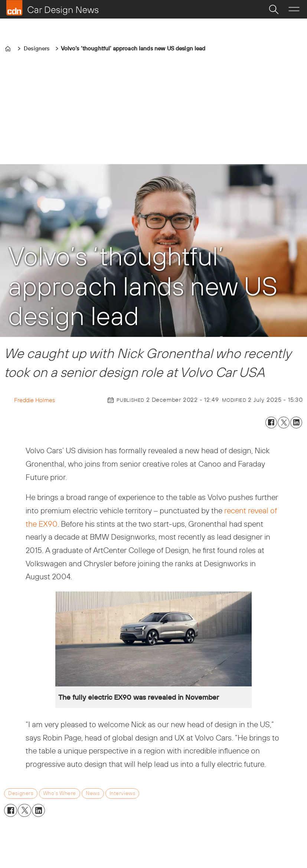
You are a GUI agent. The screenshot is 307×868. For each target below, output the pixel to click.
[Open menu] (294, 9)
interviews (123, 793)
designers (21, 793)
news (93, 793)
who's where (60, 793)
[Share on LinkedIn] (296, 423)
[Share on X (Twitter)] (284, 423)
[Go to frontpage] (52, 8)
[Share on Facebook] (271, 423)
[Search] (274, 9)
